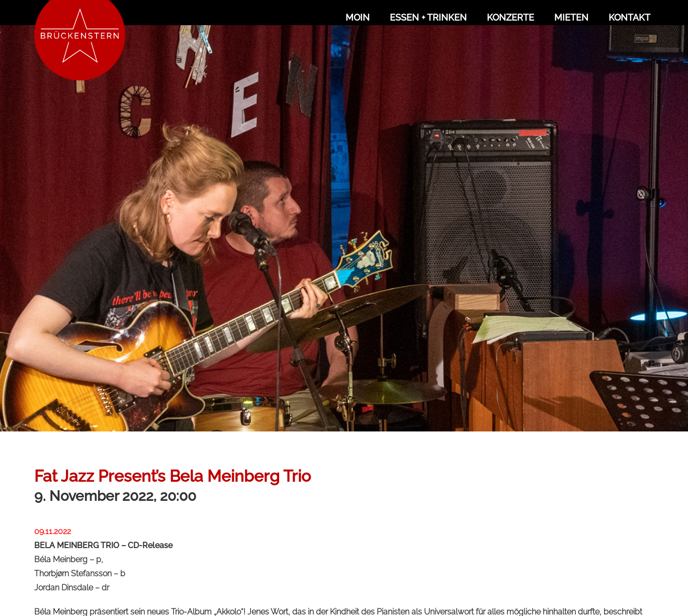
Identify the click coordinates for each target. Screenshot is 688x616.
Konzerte (510, 17)
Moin (358, 17)
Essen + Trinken (428, 17)
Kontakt (629, 17)
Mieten (571, 17)
